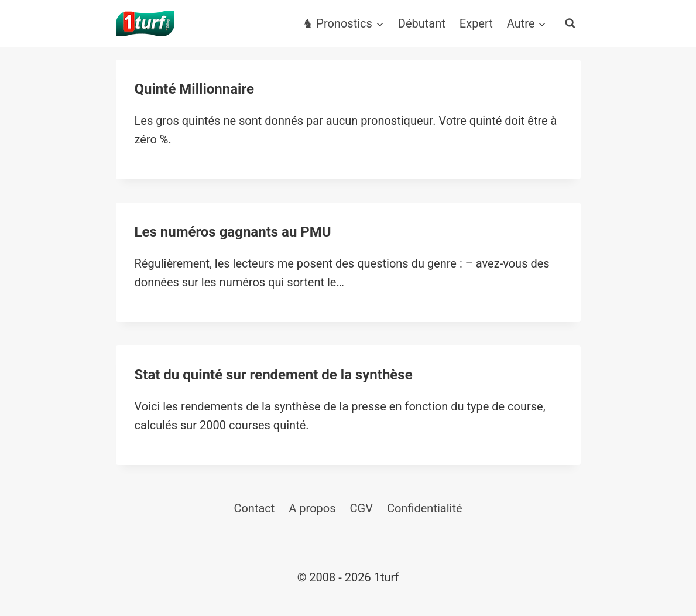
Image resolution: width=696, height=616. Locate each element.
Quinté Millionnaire (194, 89)
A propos (312, 508)
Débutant (422, 23)
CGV (361, 508)
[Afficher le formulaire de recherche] (570, 23)
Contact (254, 508)
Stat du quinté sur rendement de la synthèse (274, 375)
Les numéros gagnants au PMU (233, 232)
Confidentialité (425, 508)
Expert (476, 23)
